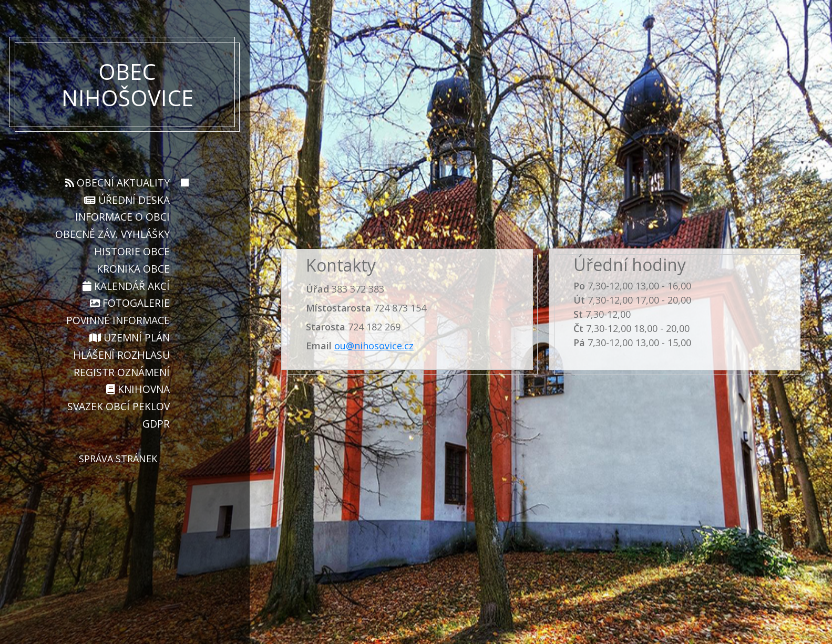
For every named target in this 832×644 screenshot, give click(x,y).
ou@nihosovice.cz (374, 346)
